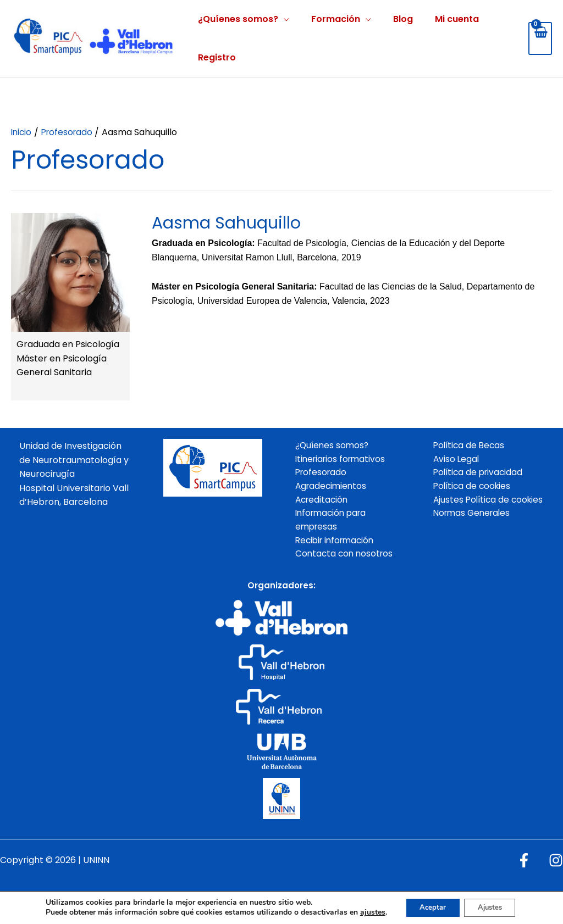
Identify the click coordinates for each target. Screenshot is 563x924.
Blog (403, 19)
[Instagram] (556, 865)
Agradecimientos (332, 488)
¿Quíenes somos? (238, 19)
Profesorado (322, 474)
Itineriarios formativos (343, 460)
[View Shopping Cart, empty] (540, 38)
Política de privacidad (480, 474)
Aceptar (428, 903)
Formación (336, 19)
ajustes (366, 904)
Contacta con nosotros (346, 558)
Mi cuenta (457, 19)
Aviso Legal (457, 460)
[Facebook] (524, 865)
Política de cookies (474, 488)
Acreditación (323, 502)
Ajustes (493, 903)
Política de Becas (470, 446)
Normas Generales (474, 530)
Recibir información (337, 544)
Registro (217, 57)
